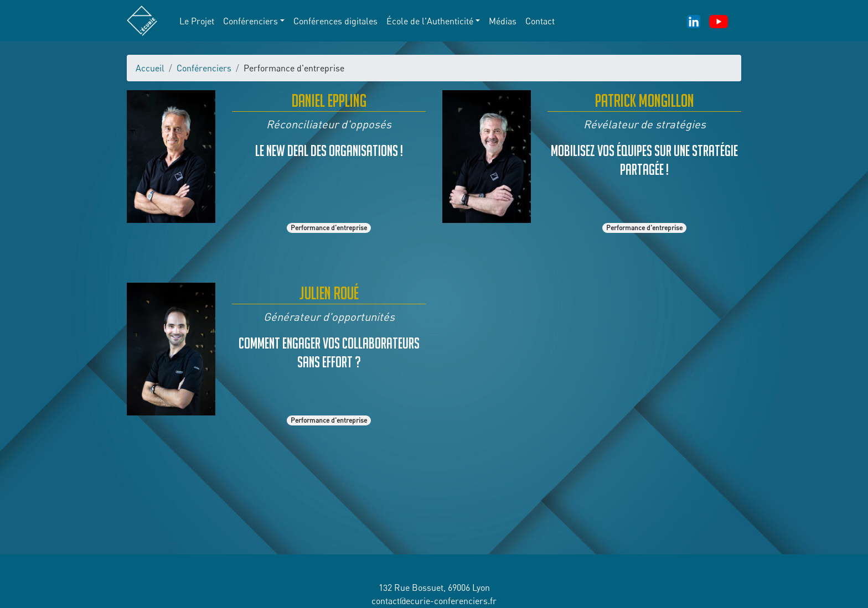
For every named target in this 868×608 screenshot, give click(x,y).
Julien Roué (329, 293)
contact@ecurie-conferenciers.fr (434, 601)
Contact (540, 21)
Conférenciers (204, 68)
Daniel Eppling (329, 100)
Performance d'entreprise (329, 228)
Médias (503, 21)
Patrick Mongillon (645, 100)
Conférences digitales (335, 21)
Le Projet (197, 21)
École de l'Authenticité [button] (430, 21)
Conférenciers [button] (250, 21)
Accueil (150, 68)
